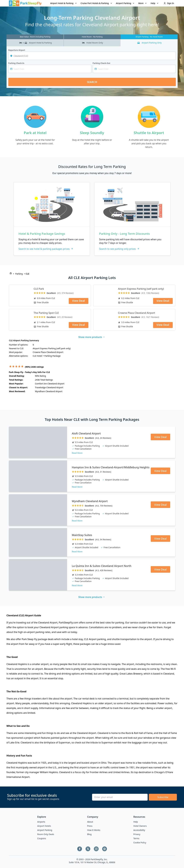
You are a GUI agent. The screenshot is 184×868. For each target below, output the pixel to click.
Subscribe (163, 797)
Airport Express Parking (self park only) (141, 289)
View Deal (79, 301)
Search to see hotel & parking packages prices (46, 249)
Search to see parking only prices (119, 249)
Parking (19, 274)
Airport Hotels (44, 826)
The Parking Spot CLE (46, 313)
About (90, 822)
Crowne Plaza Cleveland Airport (137, 313)
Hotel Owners (140, 826)
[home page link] (25, 3)
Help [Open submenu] (155, 3)
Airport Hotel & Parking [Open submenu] (64, 3)
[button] (64, 3)
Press (90, 826)
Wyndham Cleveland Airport (90, 501)
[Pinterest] (105, 849)
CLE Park (39, 289)
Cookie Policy (140, 843)
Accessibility (139, 830)
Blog (89, 834)
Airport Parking (45, 830)
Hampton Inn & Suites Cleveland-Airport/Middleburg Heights (111, 467)
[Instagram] (96, 849)
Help (136, 822)
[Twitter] (88, 849)
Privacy (137, 834)
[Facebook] (80, 849)
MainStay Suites (82, 535)
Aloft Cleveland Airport (86, 433)
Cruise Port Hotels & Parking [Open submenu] (97, 3)
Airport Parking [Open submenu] (125, 3)
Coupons (42, 838)
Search (92, 82)
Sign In (169, 3)
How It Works (94, 830)
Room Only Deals (46, 834)
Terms (136, 838)
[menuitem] (64, 3)
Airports (41, 822)
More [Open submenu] (143, 3)
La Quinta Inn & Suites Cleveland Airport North (102, 566)
